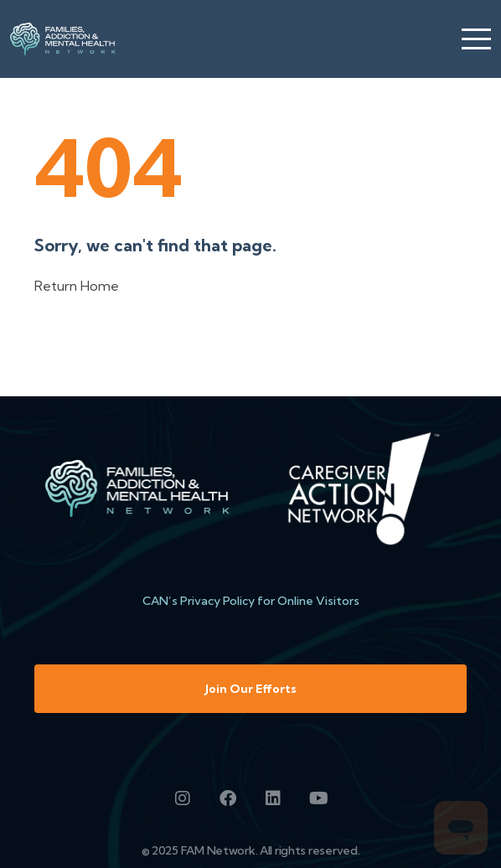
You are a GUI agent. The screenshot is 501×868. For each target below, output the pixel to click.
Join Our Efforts (251, 689)
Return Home (77, 286)
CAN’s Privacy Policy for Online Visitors (251, 601)
